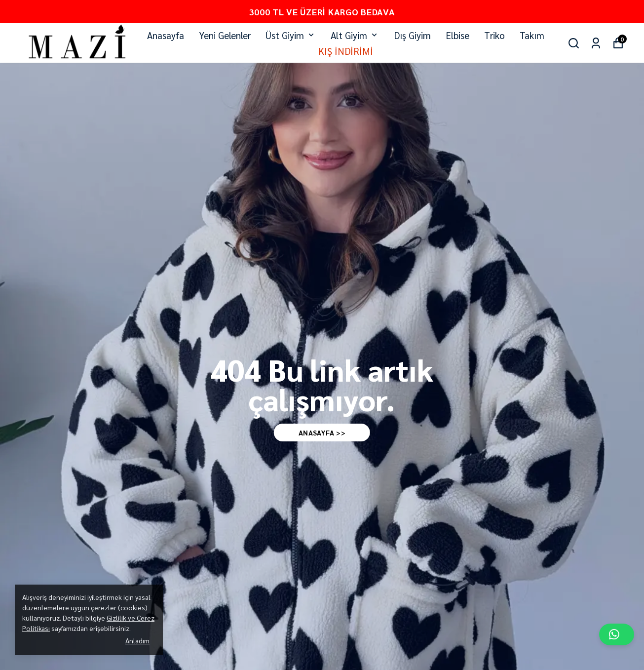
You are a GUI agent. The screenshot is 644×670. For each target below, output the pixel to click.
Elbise (457, 35)
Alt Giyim (355, 35)
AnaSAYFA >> (322, 433)
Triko (494, 35)
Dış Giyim (412, 35)
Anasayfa (166, 35)
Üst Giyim (291, 35)
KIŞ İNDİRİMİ (346, 51)
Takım (532, 35)
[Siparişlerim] (596, 43)
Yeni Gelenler (225, 35)
